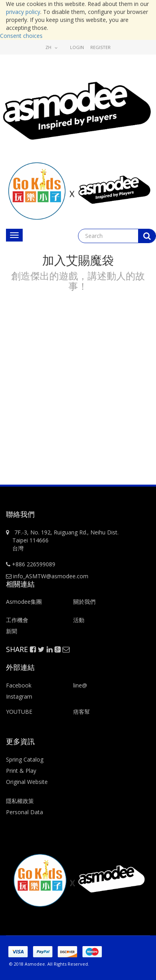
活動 (80, 620)
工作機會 (17, 620)
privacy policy (23, 12)
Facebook (19, 685)
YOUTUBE (19, 712)
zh (51, 47)
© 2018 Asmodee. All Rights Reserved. (49, 964)
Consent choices (21, 36)
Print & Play (21, 771)
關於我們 (84, 602)
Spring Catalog (25, 759)
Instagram (19, 696)
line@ (80, 685)
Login (77, 47)
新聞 (12, 631)
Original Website (27, 782)
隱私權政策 (20, 801)
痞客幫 (82, 712)
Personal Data (24, 812)
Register (100, 47)
